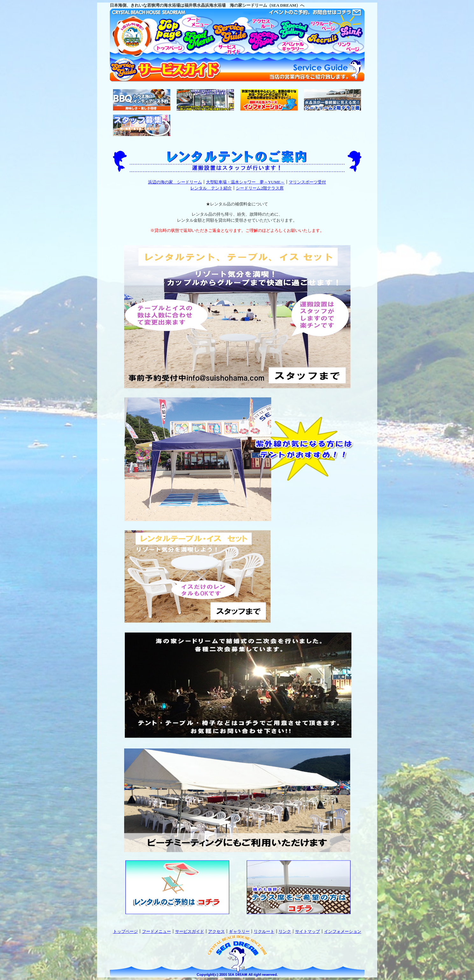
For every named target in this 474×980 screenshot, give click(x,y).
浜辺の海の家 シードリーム (175, 182)
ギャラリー (239, 931)
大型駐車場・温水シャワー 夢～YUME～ (245, 182)
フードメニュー (156, 931)
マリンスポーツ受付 (307, 182)
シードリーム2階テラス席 (260, 188)
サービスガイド (190, 931)
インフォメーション (343, 931)
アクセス (216, 931)
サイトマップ (308, 931)
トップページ (125, 931)
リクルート (264, 931)
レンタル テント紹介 (211, 188)
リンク (285, 931)
